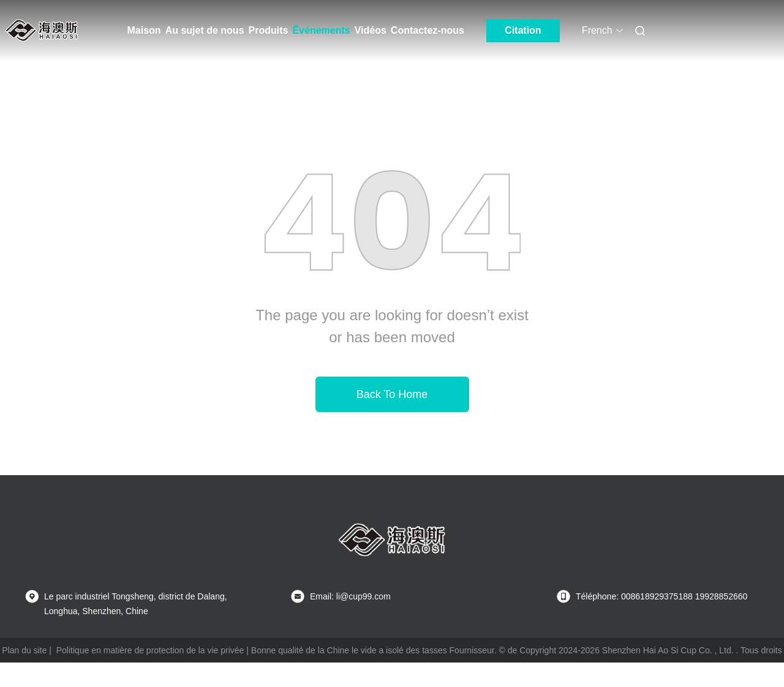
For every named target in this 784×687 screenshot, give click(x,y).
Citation (523, 30)
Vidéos (371, 30)
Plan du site (24, 650)
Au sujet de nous (205, 30)
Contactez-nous (428, 30)
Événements (321, 30)
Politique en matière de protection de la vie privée (150, 650)
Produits (269, 30)
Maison (144, 30)
